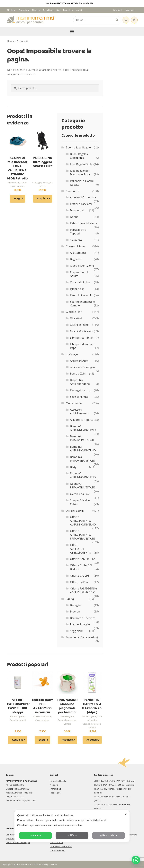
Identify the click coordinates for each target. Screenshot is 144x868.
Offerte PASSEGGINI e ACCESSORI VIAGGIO (83, 590)
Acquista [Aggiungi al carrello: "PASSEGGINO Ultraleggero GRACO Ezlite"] (42, 199)
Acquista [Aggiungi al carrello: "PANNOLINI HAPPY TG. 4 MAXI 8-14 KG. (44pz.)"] (92, 740)
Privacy (45, 864)
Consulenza (24, 10)
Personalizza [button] (109, 835)
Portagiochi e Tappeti (78, 232)
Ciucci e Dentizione (82, 266)
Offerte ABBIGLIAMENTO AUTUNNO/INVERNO (83, 521)
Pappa (70, 599)
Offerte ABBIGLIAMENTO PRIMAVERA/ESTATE (82, 535)
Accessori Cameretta (83, 197)
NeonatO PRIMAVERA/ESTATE (82, 486)
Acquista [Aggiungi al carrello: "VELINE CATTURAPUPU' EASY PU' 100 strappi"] (18, 740)
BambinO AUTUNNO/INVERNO (83, 449)
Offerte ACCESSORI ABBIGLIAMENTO (81, 549)
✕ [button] (126, 814)
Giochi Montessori (81, 331)
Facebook (118, 10)
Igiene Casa (77, 289)
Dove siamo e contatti (73, 10)
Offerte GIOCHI (79, 576)
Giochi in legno (79, 325)
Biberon (75, 612)
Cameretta (73, 191)
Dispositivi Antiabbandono (80, 382)
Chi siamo (12, 10)
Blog (58, 10)
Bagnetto (76, 259)
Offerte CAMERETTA (83, 559)
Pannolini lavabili (81, 295)
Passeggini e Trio (81, 390)
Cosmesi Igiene (75, 246)
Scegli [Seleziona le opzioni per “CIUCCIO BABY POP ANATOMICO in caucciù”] (42, 740)
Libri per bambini (81, 338)
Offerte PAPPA (79, 582)
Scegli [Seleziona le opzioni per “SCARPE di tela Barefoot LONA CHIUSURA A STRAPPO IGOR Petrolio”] (17, 199)
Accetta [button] (36, 835)
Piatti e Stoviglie (80, 624)
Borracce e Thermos (83, 618)
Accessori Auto (79, 361)
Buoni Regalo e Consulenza (79, 156)
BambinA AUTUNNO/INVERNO (83, 428)
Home (10, 41)
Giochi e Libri (74, 312)
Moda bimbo (13, 182)
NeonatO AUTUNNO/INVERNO (83, 475)
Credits (53, 864)
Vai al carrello (56, 843)
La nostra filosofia (58, 781)
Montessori (77, 210)
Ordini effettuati (58, 850)
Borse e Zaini (78, 374)
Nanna (74, 217)
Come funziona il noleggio (18, 843)
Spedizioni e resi (14, 839)
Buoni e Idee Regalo (78, 147)
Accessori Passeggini (83, 367)
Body (73, 467)
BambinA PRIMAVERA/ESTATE (82, 438)
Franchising (48, 10)
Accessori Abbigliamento (79, 411)
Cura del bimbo (80, 282)
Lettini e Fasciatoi (81, 204)
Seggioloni (76, 631)
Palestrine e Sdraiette (84, 223)
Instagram (130, 10)
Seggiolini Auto (79, 397)
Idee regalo (55, 793)
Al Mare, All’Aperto (82, 420)
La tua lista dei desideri (61, 846)
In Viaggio (37, 182)
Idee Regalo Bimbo (82, 164)
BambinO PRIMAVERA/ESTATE (82, 459)
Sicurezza (76, 240)
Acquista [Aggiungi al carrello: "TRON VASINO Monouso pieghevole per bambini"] (67, 740)
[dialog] (72, 826)
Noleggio (36, 10)
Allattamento (78, 253)
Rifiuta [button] (72, 835)
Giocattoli (76, 318)
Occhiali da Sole (80, 494)
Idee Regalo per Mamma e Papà (80, 173)
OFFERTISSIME (75, 511)
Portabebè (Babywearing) (82, 637)
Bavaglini (76, 605)
